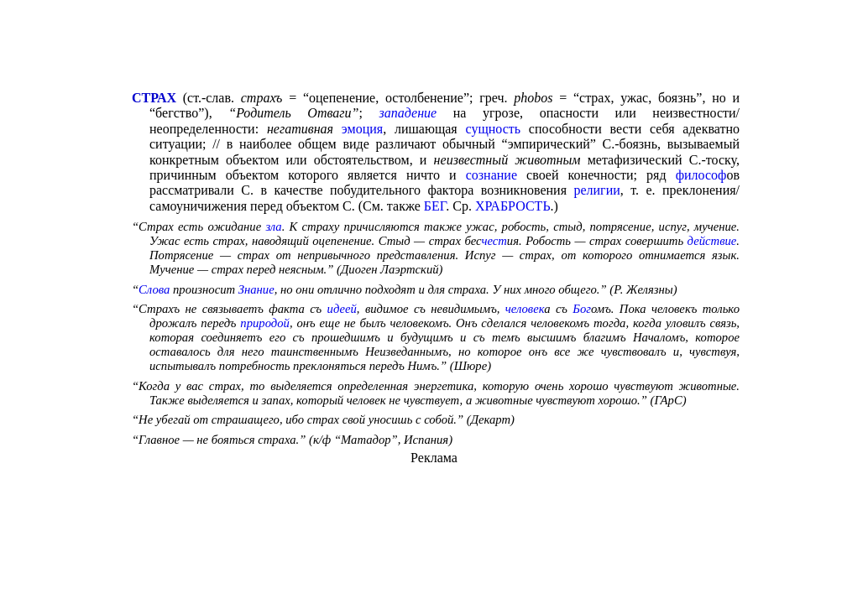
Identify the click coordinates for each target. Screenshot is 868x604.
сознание (492, 175)
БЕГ (435, 206)
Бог (582, 309)
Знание (256, 289)
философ (701, 175)
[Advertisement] (434, 47)
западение (408, 113)
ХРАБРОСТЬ (513, 206)
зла (273, 226)
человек (525, 309)
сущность (494, 129)
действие (712, 241)
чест (494, 241)
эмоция (362, 129)
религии (596, 190)
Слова (154, 289)
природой (265, 323)
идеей (342, 309)
